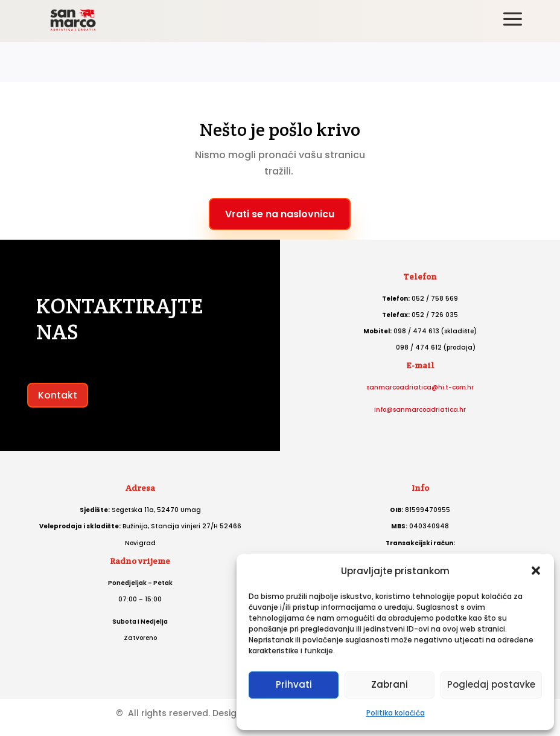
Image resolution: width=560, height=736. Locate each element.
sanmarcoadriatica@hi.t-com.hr (420, 387)
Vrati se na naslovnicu (280, 214)
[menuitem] (513, 20)
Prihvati (294, 684)
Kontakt (58, 395)
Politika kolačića (396, 713)
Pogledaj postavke (491, 684)
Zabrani (390, 684)
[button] (536, 571)
